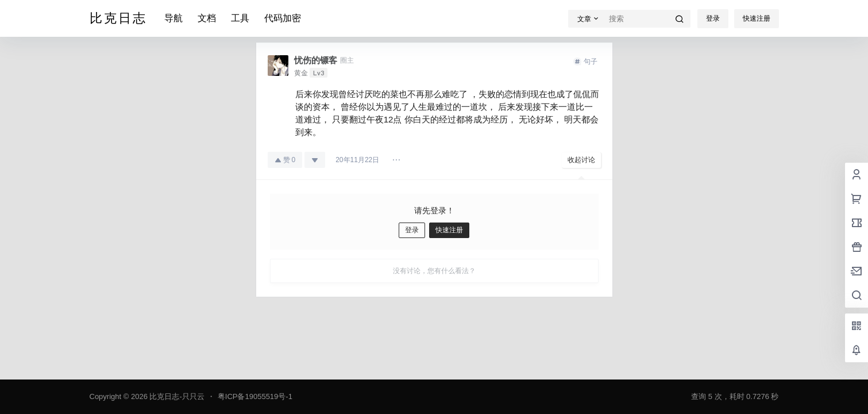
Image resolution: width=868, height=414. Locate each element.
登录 (713, 18)
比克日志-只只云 (176, 396)
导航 (173, 18)
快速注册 (757, 18)
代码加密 (283, 18)
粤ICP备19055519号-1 (255, 396)
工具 (240, 18)
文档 (207, 18)
